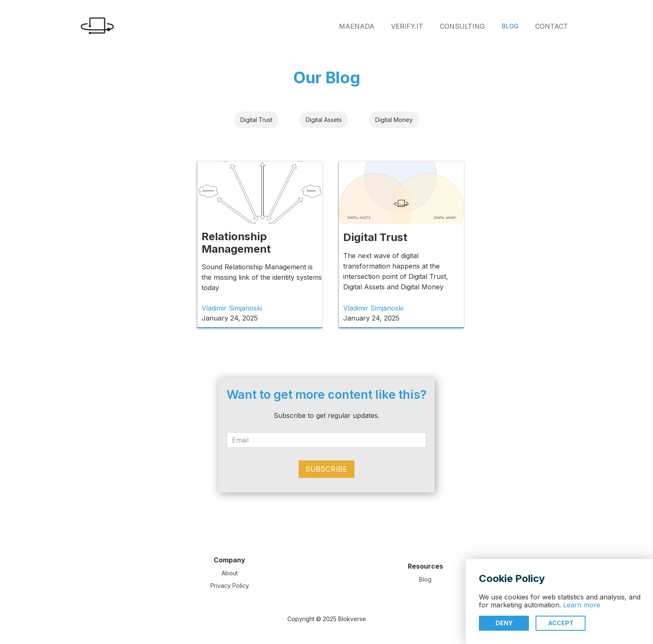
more (592, 605)
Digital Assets (324, 120)
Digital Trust (256, 120)
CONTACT (552, 26)
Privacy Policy (230, 586)
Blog (425, 579)
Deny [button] (504, 623)
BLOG (510, 26)
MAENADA (357, 26)
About (230, 573)
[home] (95, 26)
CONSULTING (462, 26)
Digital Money (394, 120)
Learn (573, 605)
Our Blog (327, 77)
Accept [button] (561, 623)
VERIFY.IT (407, 26)
